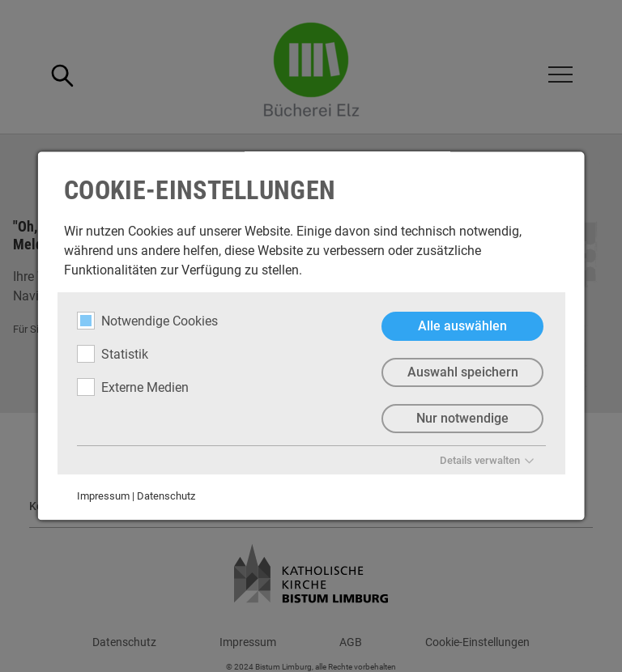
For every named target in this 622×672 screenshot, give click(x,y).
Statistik (113, 354)
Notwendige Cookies (147, 321)
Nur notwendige (462, 418)
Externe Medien (133, 387)
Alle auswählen (462, 326)
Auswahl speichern (462, 372)
